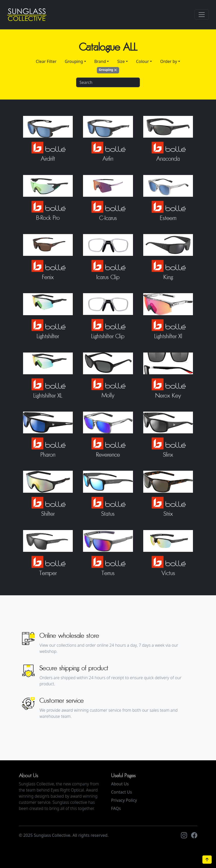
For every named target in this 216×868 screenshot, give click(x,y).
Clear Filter (46, 61)
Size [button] (121, 61)
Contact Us (122, 792)
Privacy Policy (124, 800)
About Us (120, 784)
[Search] (108, 82)
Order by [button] (169, 61)
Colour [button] (142, 61)
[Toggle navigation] (202, 15)
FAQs (116, 808)
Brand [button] (100, 61)
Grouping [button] (74, 61)
